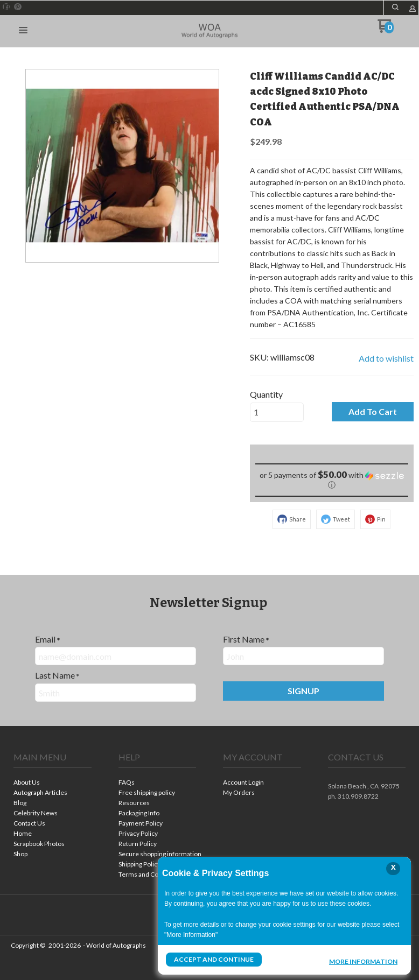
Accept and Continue (214, 959)
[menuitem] (53, 783)
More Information (363, 961)
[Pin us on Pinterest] (18, 7)
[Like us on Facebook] (6, 7)
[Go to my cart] (386, 30)
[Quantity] (277, 412)
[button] (395, 7)
